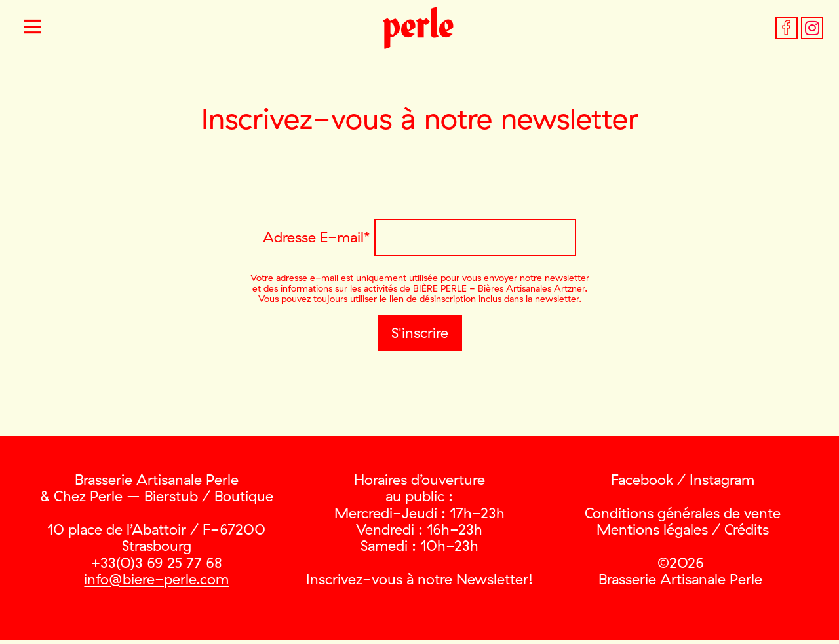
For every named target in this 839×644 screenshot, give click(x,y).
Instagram (722, 483)
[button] (33, 28)
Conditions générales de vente (683, 516)
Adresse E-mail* (317, 240)
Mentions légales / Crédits (683, 533)
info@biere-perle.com (156, 582)
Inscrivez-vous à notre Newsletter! (419, 582)
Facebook (642, 483)
